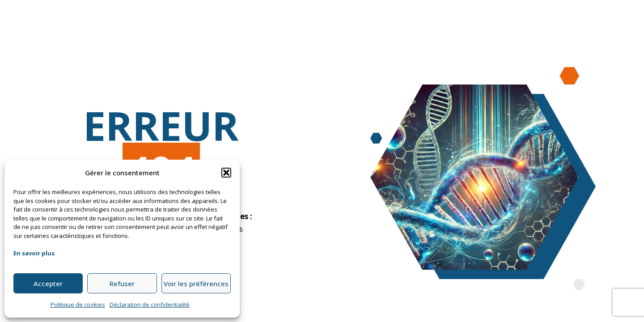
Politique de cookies (78, 305)
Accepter (48, 284)
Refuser (122, 284)
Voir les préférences (196, 284)
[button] (226, 173)
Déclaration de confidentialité (150, 305)
